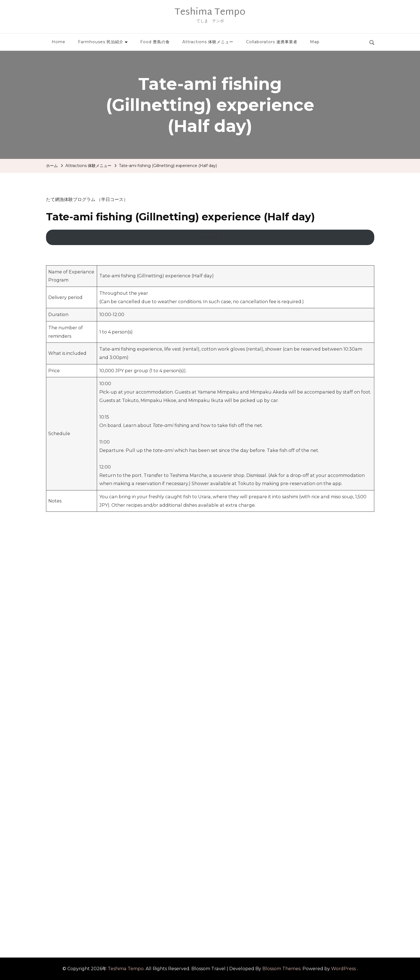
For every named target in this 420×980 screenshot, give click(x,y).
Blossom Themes (281, 969)
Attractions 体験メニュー (208, 42)
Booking (210, 237)
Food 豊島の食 (155, 42)
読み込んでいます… (136, 725)
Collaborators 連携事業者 (272, 42)
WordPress (343, 969)
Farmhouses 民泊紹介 (101, 42)
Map (315, 42)
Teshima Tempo (210, 12)
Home (58, 42)
